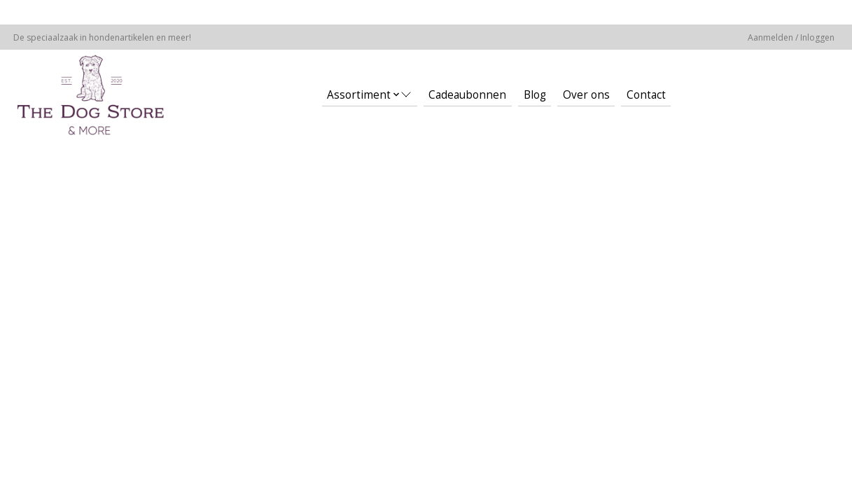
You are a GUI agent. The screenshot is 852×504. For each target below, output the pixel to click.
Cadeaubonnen (467, 95)
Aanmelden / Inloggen (791, 37)
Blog (535, 95)
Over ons (586, 95)
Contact (646, 95)
